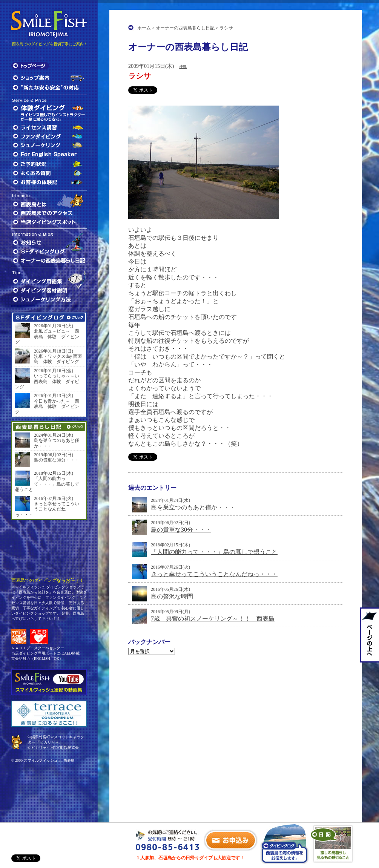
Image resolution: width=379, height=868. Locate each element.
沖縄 (183, 67)
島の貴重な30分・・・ (181, 530)
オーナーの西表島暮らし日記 (185, 28)
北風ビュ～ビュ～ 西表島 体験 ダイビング (47, 337)
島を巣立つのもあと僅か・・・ (193, 507)
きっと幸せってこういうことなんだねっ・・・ (214, 574)
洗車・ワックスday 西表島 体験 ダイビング (58, 359)
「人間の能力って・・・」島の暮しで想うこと (214, 552)
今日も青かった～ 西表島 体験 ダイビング (47, 407)
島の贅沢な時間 (172, 596)
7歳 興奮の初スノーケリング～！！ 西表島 (213, 619)
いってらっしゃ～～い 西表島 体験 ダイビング (49, 381)
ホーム (144, 28)
